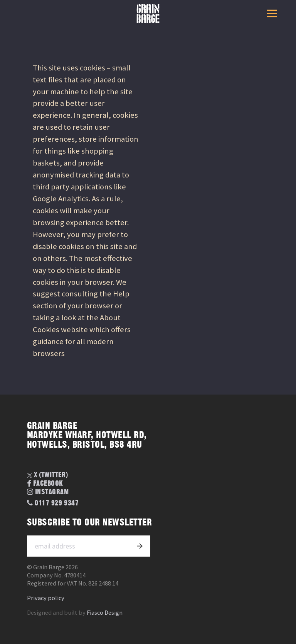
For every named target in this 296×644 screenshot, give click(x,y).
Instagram (48, 492)
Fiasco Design (105, 613)
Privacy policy (46, 598)
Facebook (45, 484)
